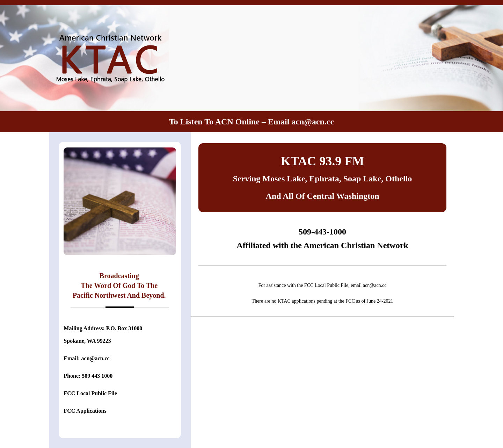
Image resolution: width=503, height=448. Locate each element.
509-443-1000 (322, 232)
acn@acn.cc (313, 122)
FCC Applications (85, 411)
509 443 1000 (97, 376)
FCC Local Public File (90, 393)
